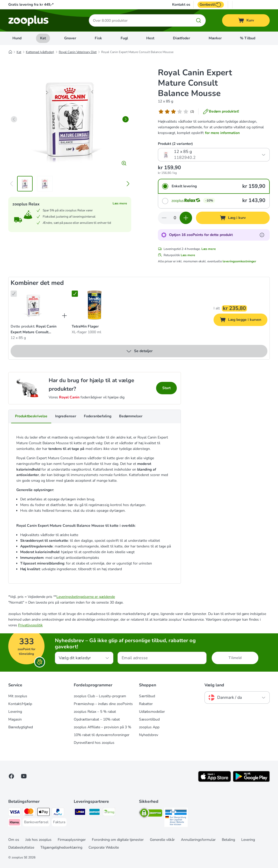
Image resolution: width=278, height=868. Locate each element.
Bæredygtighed (21, 727)
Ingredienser (66, 416)
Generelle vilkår (162, 840)
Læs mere (120, 203)
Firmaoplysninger (72, 840)
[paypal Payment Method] (58, 813)
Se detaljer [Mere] (139, 351)
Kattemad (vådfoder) (40, 52)
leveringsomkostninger (239, 261)
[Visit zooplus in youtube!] (24, 776)
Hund (17, 38)
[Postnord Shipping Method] (94, 813)
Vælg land (214, 685)
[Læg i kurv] (233, 218)
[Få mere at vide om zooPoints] (262, 235)
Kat (43, 38)
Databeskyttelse (21, 847)
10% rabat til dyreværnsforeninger (102, 735)
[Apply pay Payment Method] (43, 813)
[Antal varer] (175, 218)
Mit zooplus (18, 696)
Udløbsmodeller (152, 712)
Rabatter (146, 704)
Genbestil (211, 5)
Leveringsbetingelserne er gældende (86, 597)
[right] (126, 119)
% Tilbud (248, 38)
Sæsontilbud (149, 719)
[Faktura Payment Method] (59, 822)
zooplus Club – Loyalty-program (100, 696)
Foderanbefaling (98, 416)
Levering (15, 712)
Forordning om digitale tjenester (118, 840)
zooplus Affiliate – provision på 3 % (103, 727)
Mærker (215, 38)
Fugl (124, 38)
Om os (14, 840)
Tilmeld (235, 658)
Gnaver (70, 38)
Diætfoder (181, 38)
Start (166, 388)
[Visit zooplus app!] (214, 781)
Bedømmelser (131, 416)
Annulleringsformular (198, 840)
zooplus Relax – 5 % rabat (95, 712)
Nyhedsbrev (149, 735)
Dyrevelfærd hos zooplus (94, 743)
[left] (14, 119)
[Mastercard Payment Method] (29, 813)
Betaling (228, 840)
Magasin (15, 719)
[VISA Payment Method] (14, 813)
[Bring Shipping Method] (109, 813)
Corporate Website (104, 847)
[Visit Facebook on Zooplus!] (11, 776)
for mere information (222, 133)
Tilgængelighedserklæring (61, 847)
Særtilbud (147, 696)
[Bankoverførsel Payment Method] (36, 822)
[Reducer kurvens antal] (164, 218)
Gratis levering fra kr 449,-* (31, 5)
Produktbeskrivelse (31, 416)
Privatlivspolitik (30, 625)
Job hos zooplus (38, 840)
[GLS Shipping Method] (80, 813)
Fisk (98, 38)
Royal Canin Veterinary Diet (78, 52)
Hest (150, 38)
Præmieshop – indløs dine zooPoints (103, 704)
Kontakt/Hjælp (20, 704)
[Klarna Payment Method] (14, 823)
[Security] (151, 814)
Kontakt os (181, 5)
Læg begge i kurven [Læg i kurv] (244, 320)
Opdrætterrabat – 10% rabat (97, 719)
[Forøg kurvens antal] (186, 218)
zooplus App (149, 727)
